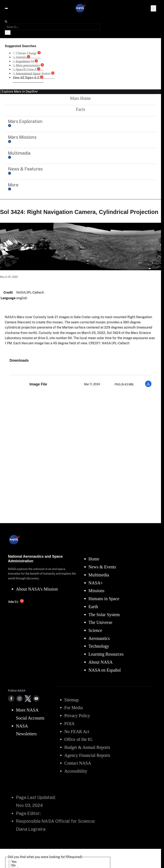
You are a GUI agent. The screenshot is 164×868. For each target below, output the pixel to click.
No (13, 865)
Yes (14, 862)
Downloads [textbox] (19, 361)
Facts (81, 109)
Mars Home (81, 98)
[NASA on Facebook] (11, 699)
